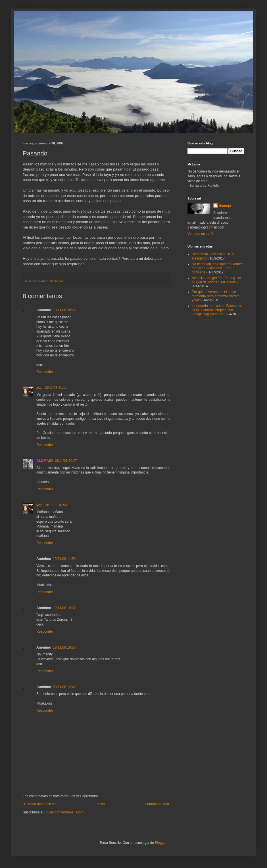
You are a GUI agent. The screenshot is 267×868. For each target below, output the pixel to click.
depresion (57, 281)
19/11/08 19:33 (64, 647)
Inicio (101, 804)
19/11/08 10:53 (55, 505)
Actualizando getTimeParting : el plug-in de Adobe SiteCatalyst (216, 280)
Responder (45, 372)
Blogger (161, 843)
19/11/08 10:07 (66, 461)
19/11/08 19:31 (64, 608)
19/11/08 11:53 (64, 559)
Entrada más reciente (40, 804)
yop (39, 388)
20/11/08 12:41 (64, 687)
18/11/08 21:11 (55, 388)
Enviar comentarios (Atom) (64, 812)
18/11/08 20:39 (64, 310)
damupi (225, 205)
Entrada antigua (157, 804)
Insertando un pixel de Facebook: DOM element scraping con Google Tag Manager (217, 310)
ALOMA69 (44, 461)
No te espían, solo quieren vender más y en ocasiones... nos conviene (217, 268)
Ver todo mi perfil (200, 234)
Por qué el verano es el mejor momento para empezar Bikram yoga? (216, 296)
